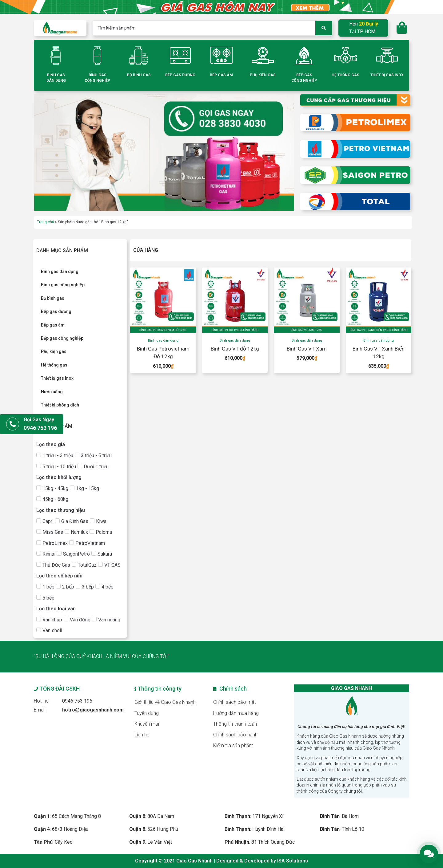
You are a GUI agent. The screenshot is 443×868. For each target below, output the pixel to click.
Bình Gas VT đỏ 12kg (235, 349)
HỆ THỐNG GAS (345, 75)
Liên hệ (142, 735)
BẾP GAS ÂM (221, 75)
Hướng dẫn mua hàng (236, 713)
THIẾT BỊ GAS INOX (387, 75)
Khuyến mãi (147, 724)
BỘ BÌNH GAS (139, 75)
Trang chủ (46, 222)
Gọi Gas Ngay (39, 420)
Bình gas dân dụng (163, 341)
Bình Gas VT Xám (307, 349)
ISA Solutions (293, 861)
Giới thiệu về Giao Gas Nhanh (165, 702)
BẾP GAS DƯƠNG (180, 75)
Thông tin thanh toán (235, 724)
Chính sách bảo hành (235, 735)
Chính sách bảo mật (235, 702)
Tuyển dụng (147, 713)
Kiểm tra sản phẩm (233, 745)
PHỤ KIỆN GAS (263, 75)
